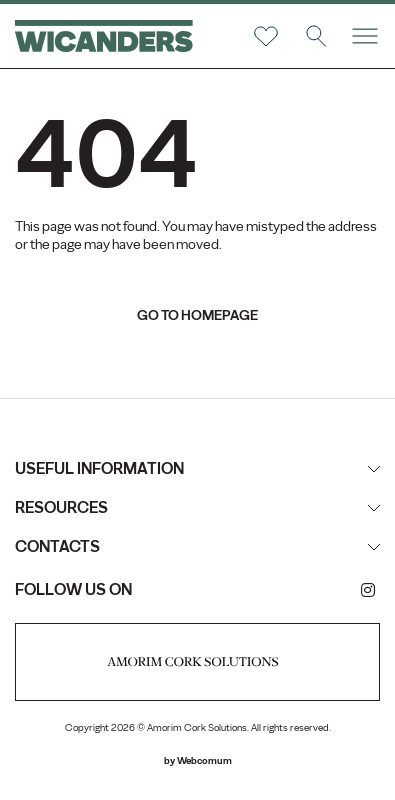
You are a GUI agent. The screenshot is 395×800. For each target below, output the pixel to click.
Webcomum (204, 760)
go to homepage (197, 315)
